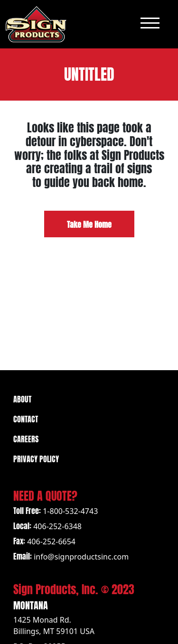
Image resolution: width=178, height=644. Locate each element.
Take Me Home (89, 224)
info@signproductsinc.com (81, 557)
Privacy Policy (36, 458)
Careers (26, 438)
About (22, 398)
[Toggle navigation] (150, 24)
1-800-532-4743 (70, 511)
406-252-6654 (51, 541)
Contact (26, 418)
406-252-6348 (57, 526)
